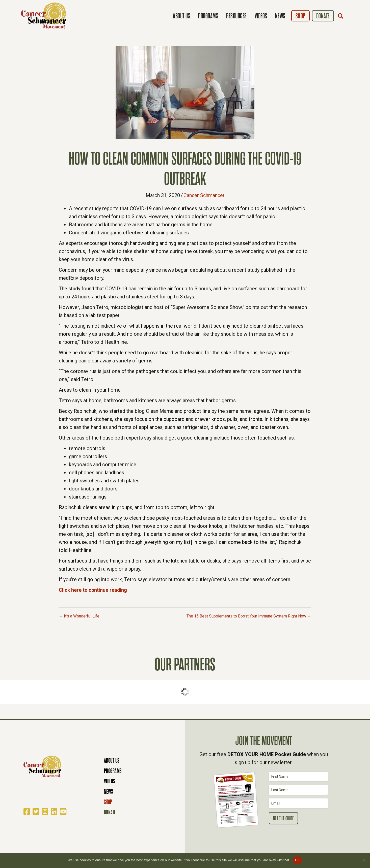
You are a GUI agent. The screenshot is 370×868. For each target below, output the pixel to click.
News (280, 16)
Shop (300, 16)
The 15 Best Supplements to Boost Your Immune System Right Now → (249, 616)
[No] (364, 860)
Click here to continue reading (94, 590)
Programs (208, 16)
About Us (182, 16)
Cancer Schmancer (204, 195)
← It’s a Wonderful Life (79, 616)
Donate (323, 16)
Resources (236, 16)
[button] (342, 16)
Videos (261, 16)
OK (297, 860)
